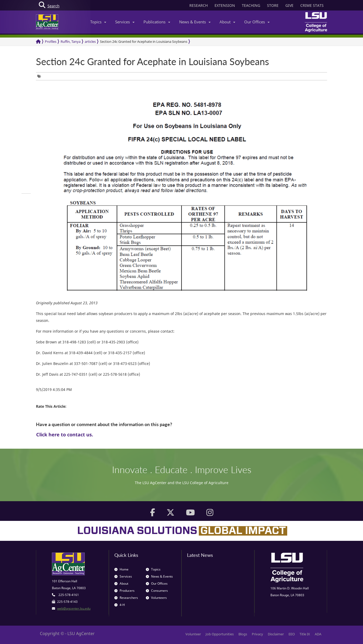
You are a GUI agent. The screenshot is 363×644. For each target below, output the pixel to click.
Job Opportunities (220, 634)
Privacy (257, 634)
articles (90, 41)
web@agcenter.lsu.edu (74, 608)
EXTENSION (225, 5)
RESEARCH (199, 5)
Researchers (126, 598)
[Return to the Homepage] (38, 42)
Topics (98, 22)
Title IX (305, 634)
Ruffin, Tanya (71, 41)
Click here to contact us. (65, 434)
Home (121, 569)
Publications (157, 22)
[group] (40, 76)
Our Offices (257, 22)
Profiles (51, 41)
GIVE (289, 5)
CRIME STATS (312, 5)
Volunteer (193, 634)
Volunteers (156, 598)
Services (125, 22)
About (227, 22)
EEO (292, 634)
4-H (120, 605)
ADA (318, 634)
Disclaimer (276, 634)
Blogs (243, 634)
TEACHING (251, 5)
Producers (124, 591)
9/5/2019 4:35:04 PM (54, 389)
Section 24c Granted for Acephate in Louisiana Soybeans (144, 41)
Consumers (157, 591)
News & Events (195, 22)
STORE (273, 5)
